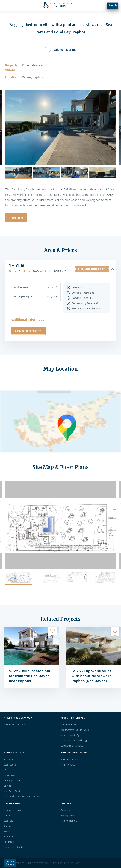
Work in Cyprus (68, 765)
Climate (7, 816)
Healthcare (9, 842)
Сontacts (65, 810)
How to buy (9, 760)
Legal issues (10, 765)
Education (8, 837)
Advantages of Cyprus (14, 810)
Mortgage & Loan (12, 781)
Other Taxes (9, 775)
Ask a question (68, 816)
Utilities (7, 786)
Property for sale (69, 725)
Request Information (28, 331)
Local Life (8, 821)
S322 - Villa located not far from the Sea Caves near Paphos (30, 676)
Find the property (69, 821)
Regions (8, 826)
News (6, 853)
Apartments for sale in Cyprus (75, 730)
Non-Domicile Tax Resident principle (22, 797)
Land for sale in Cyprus (72, 746)
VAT (5, 770)
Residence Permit (69, 760)
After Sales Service (13, 791)
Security (8, 831)
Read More (16, 218)
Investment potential (14, 847)
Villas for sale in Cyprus (72, 735)
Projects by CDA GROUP (15, 725)
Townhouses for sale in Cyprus (76, 741)
